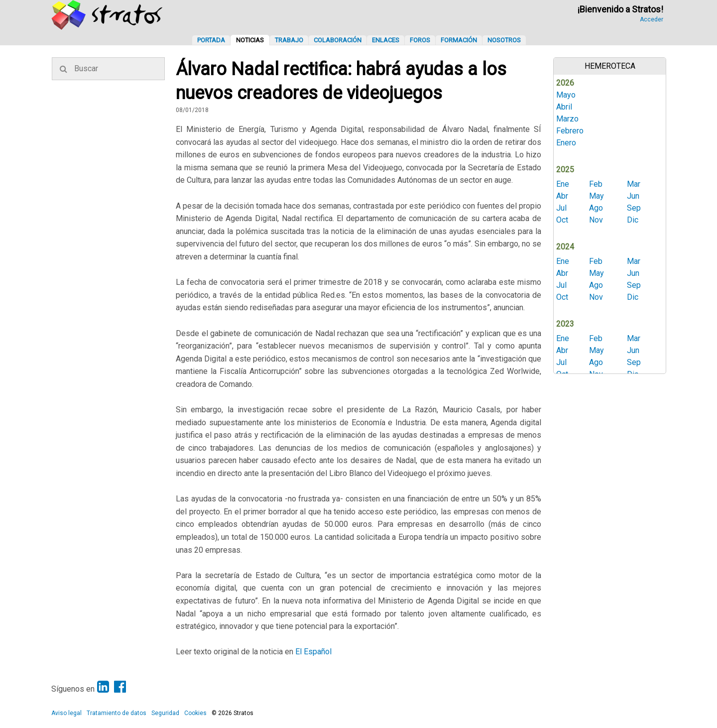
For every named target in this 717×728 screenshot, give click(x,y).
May (597, 196)
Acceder (652, 19)
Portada (211, 40)
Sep (634, 208)
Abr (562, 196)
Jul (561, 208)
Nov (596, 220)
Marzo (567, 119)
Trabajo (289, 40)
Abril (564, 107)
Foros (420, 40)
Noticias (250, 40)
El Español (313, 652)
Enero (566, 143)
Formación (459, 40)
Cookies (195, 713)
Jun (633, 196)
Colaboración (338, 40)
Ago (596, 208)
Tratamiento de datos (117, 713)
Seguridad (165, 713)
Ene (563, 184)
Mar (634, 184)
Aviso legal (66, 713)
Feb (596, 184)
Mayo (566, 95)
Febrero (570, 131)
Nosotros (504, 40)
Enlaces (386, 40)
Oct (562, 220)
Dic (633, 220)
